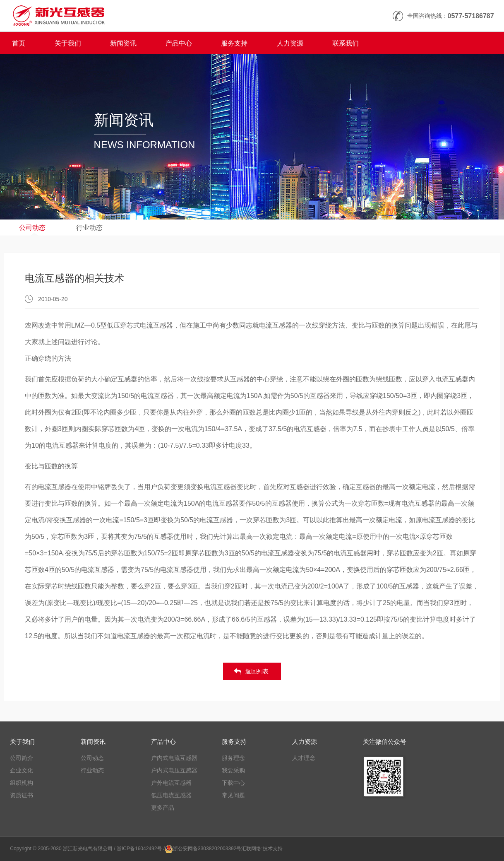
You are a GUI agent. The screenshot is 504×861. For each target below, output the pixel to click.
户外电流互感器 (171, 783)
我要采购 (233, 770)
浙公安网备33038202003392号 (207, 849)
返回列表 (257, 671)
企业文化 (22, 770)
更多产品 (163, 808)
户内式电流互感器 (174, 758)
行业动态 (89, 228)
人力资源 (290, 43)
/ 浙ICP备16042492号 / (139, 849)
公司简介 (22, 758)
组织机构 (22, 783)
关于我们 (68, 43)
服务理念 (233, 758)
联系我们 (346, 43)
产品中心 (179, 43)
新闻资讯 (123, 43)
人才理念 (304, 758)
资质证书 (22, 795)
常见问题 (233, 795)
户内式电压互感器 (174, 770)
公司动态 (32, 228)
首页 (19, 43)
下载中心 (233, 783)
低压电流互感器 (171, 795)
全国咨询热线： (451, 16)
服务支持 (234, 43)
